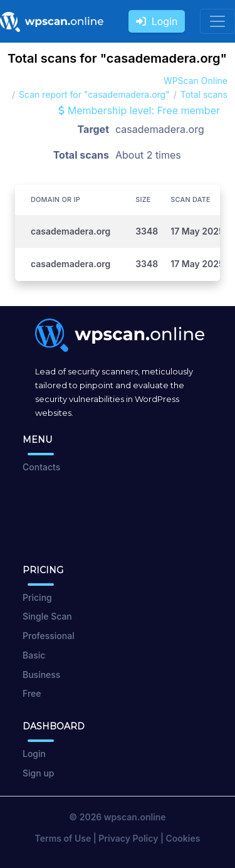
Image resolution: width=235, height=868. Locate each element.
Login (157, 21)
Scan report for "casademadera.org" (94, 94)
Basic (34, 655)
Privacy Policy (128, 838)
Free (32, 693)
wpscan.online (135, 817)
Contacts (41, 467)
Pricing (37, 597)
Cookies (183, 838)
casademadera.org (70, 231)
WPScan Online (196, 81)
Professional (49, 636)
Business (41, 675)
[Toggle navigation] (217, 21)
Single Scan (47, 616)
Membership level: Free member (139, 110)
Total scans (204, 94)
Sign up (38, 773)
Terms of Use (63, 838)
